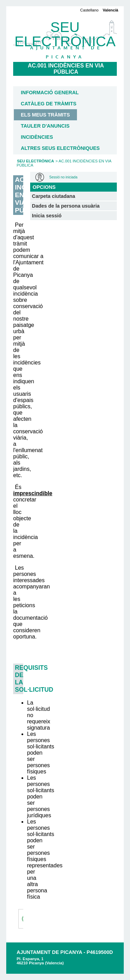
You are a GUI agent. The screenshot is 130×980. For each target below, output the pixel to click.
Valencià (110, 10)
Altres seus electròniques (60, 148)
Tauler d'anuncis (45, 126)
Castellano (89, 10)
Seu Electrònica (36, 161)
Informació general (50, 93)
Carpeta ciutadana (54, 196)
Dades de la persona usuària (66, 206)
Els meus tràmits (45, 115)
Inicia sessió (47, 216)
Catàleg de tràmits (49, 104)
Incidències (37, 137)
